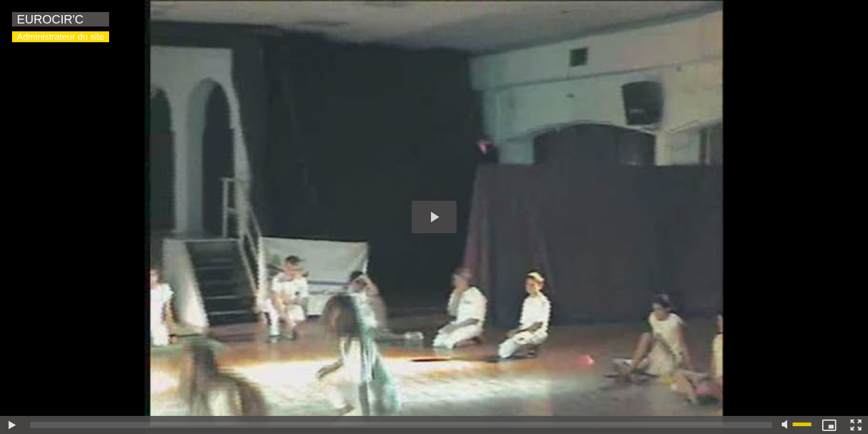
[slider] (401, 425)
